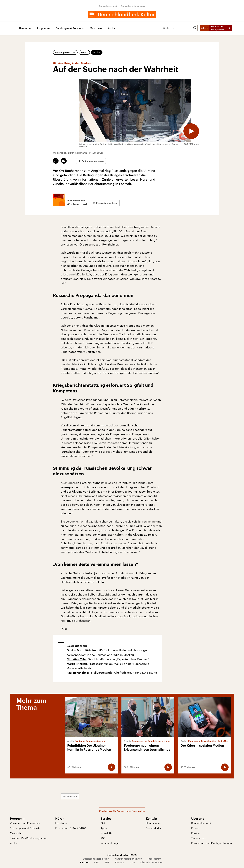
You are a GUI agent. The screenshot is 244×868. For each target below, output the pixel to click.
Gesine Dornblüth (79, 650)
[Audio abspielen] (191, 131)
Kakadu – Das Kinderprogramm (28, 838)
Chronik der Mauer (152, 862)
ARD (96, 862)
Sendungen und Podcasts (25, 828)
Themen (24, 28)
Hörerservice (153, 823)
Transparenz (198, 838)
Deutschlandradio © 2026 (122, 855)
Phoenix (120, 862)
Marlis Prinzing (77, 664)
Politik (84, 52)
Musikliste (96, 28)
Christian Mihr (76, 659)
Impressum (154, 859)
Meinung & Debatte (65, 52)
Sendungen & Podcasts (70, 28)
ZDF (107, 862)
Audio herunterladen (93, 161)
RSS (103, 838)
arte (133, 862)
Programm (43, 28)
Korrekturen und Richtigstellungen (212, 843)
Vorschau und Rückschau (25, 823)
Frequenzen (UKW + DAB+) (71, 828)
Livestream (62, 823)
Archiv (112, 28)
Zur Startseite (70, 796)
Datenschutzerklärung (96, 859)
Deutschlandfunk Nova (133, 6)
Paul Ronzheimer (78, 673)
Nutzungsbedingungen (128, 859)
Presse (195, 828)
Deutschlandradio (202, 823)
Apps (104, 828)
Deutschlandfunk (108, 6)
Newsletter (107, 833)
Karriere (196, 833)
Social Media (153, 828)
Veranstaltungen (110, 843)
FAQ (103, 823)
